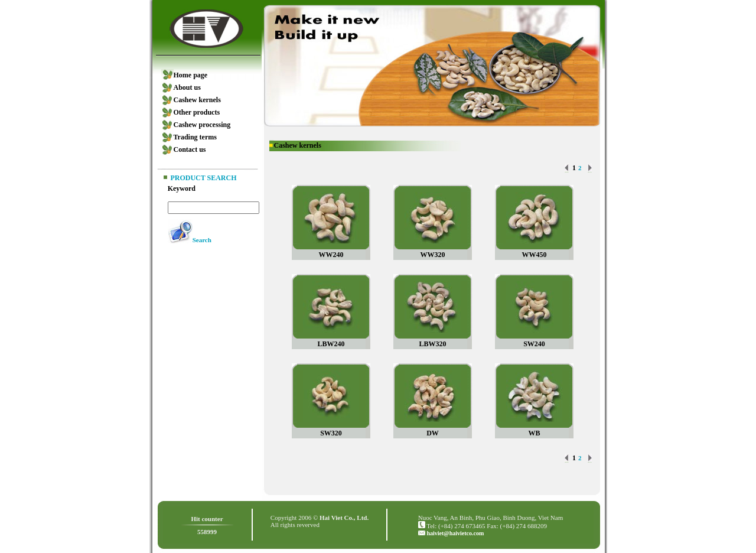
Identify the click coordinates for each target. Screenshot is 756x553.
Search (202, 240)
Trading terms (195, 137)
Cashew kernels (197, 100)
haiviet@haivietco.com (455, 533)
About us (187, 87)
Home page (191, 75)
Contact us (190, 149)
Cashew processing (202, 125)
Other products (197, 112)
